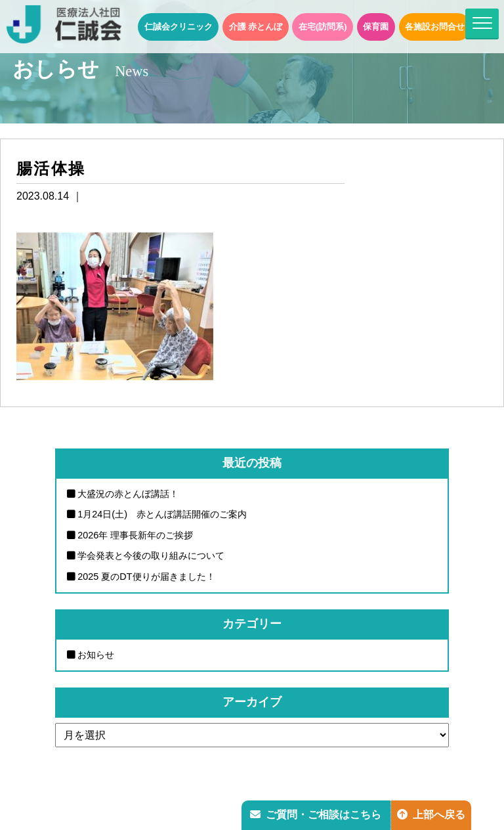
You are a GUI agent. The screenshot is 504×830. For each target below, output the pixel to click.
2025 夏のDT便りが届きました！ (146, 577)
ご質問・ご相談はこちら (316, 815)
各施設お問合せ (435, 27)
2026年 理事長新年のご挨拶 (135, 535)
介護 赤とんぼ (256, 27)
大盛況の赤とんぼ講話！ (128, 494)
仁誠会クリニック (178, 27)
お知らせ (96, 655)
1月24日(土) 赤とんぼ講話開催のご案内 (162, 514)
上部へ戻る (431, 815)
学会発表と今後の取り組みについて (151, 556)
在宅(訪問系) (323, 27)
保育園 (376, 27)
